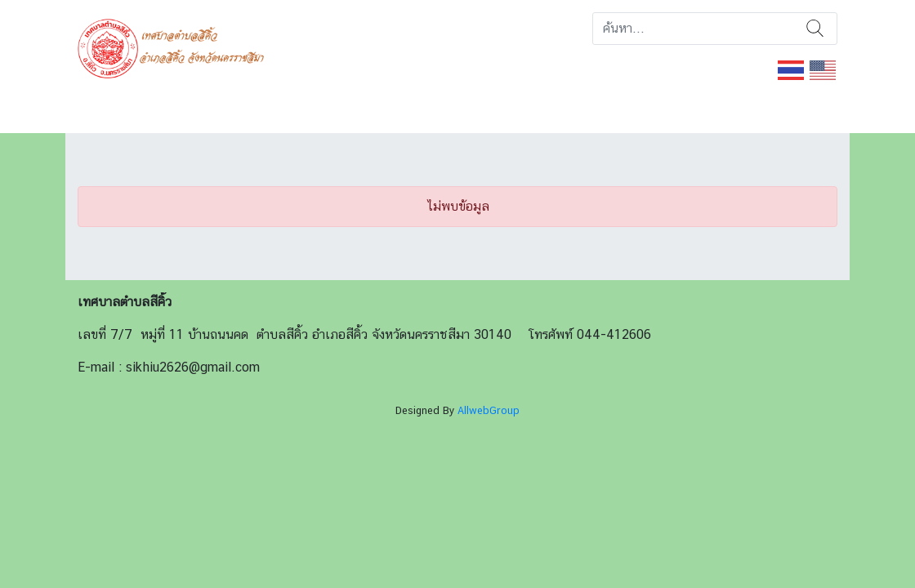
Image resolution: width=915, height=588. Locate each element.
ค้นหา (815, 29)
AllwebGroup (489, 410)
